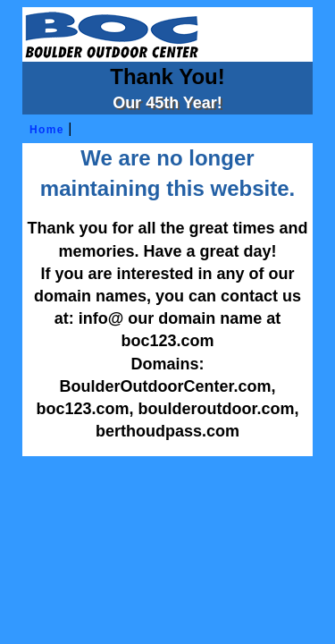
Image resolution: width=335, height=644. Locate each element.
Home (44, 130)
